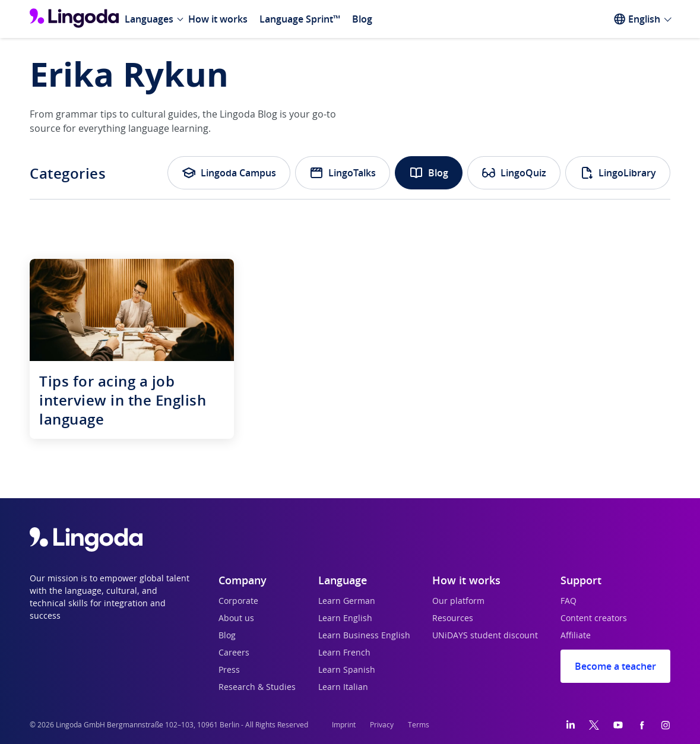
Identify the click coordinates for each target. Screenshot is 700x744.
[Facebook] (642, 725)
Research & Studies (257, 688)
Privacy (382, 725)
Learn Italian (343, 688)
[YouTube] (618, 725)
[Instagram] (666, 725)
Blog (362, 19)
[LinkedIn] (571, 725)
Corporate (238, 601)
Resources (453, 619)
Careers (234, 653)
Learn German (347, 601)
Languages (149, 19)
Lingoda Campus (229, 173)
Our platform (458, 601)
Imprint (344, 725)
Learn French (344, 653)
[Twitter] (594, 725)
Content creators (594, 619)
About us (236, 619)
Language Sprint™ (300, 19)
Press (229, 670)
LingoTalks (343, 173)
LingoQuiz (514, 173)
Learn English (345, 619)
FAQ (568, 601)
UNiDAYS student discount (485, 636)
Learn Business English (364, 636)
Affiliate (576, 636)
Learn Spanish (347, 670)
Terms (419, 725)
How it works (218, 19)
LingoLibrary (618, 173)
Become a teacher (615, 666)
